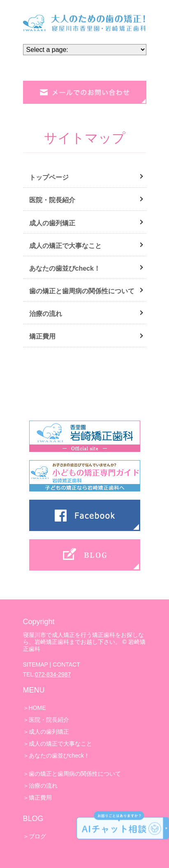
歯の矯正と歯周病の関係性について (82, 291)
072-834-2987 (53, 674)
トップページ (49, 177)
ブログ (37, 836)
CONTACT (66, 664)
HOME (37, 708)
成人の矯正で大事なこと (65, 246)
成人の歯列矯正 (52, 223)
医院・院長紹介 (52, 200)
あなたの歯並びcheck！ (65, 268)
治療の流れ (46, 314)
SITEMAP (36, 664)
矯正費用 (42, 336)
